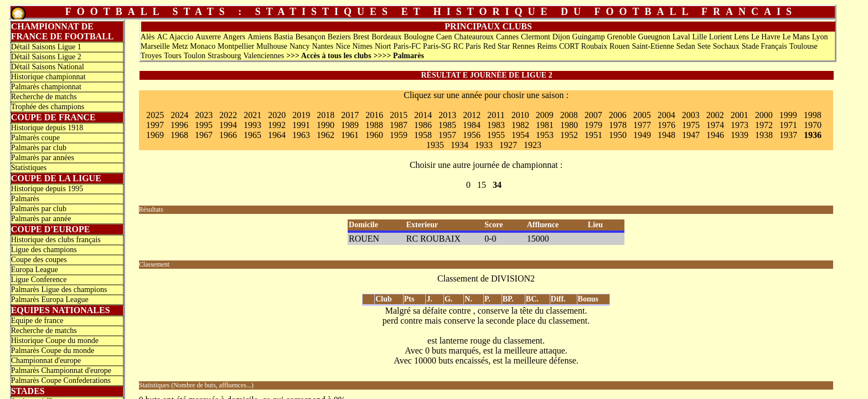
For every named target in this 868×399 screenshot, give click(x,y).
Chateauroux (474, 37)
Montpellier (236, 46)
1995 (204, 125)
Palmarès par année (41, 219)
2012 (472, 115)
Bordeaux (386, 37)
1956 (472, 135)
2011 (496, 115)
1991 (301, 125)
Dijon (561, 37)
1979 (593, 125)
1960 (374, 135)
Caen (444, 37)
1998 (813, 115)
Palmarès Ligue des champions (59, 290)
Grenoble (622, 37)
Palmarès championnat (46, 87)
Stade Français (764, 46)
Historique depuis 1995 (47, 189)
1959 (399, 135)
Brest (361, 37)
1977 (642, 125)
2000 (764, 115)
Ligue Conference (39, 280)
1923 (533, 145)
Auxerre (208, 37)
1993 (252, 125)
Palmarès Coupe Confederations (61, 380)
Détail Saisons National (48, 67)
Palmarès (25, 199)
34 (497, 185)
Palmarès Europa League (50, 300)
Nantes (322, 46)
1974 (715, 125)
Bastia (284, 37)
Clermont (536, 37)
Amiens (260, 37)
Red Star (497, 46)
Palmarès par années (43, 158)
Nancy (300, 46)
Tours (173, 56)
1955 (496, 135)
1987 (399, 125)
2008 (569, 115)
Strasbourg (224, 56)
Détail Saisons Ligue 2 (46, 57)
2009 (545, 115)
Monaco (203, 46)
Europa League (35, 270)
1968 (179, 135)
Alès (148, 37)
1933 (484, 145)
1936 (813, 135)
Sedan (686, 46)
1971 (788, 125)
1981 (545, 125)
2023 (204, 115)
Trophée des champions (48, 107)
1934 (459, 145)
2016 (374, 115)
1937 (788, 135)
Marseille (155, 46)
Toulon (195, 56)
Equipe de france (37, 321)
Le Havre (766, 37)
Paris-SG (437, 46)
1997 (155, 125)
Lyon (820, 37)
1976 (666, 125)
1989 (350, 125)
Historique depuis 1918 (47, 128)
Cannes (507, 37)
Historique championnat (48, 77)
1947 (691, 135)
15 (482, 185)
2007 (593, 115)
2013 (447, 115)
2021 (252, 115)
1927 (508, 145)
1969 (155, 135)
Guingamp (589, 37)
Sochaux (726, 46)
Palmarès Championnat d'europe (61, 370)
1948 (666, 135)
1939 (740, 135)
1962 (325, 135)
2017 (350, 115)
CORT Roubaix (583, 46)
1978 (618, 125)
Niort (383, 46)
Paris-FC (407, 46)
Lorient (720, 37)
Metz (180, 46)
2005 (642, 115)
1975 (691, 125)
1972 (764, 125)
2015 (399, 115)
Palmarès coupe (35, 138)
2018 (325, 115)
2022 (228, 115)
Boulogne (418, 37)
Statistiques (29, 168)
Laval (681, 37)
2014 (423, 115)
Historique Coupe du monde (55, 341)
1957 (447, 135)
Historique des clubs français (56, 240)
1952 (569, 135)
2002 (715, 115)
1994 (228, 125)
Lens (742, 37)
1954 (520, 135)
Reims (547, 46)
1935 (435, 145)
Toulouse (804, 46)
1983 (496, 125)
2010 (520, 115)
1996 (179, 125)
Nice (343, 46)
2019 (301, 115)
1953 (545, 135)
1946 (715, 135)
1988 (374, 125)
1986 (423, 125)
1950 (618, 135)
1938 (764, 135)
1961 (350, 135)
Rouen (620, 46)
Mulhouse (272, 46)
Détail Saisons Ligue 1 (46, 47)
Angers (234, 37)
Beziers (339, 37)
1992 (277, 125)
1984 (472, 125)
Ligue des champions (44, 250)
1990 (325, 125)
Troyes (151, 56)
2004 (666, 115)
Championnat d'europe (46, 360)
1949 (642, 135)
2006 (618, 115)
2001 (740, 115)
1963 (301, 135)
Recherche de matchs (44, 97)
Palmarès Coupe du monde (53, 351)
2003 (691, 115)
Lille (700, 37)
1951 (593, 135)
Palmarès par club (39, 148)
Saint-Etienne (653, 46)
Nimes (363, 46)
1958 (423, 135)
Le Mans (796, 37)
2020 (277, 115)
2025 (155, 115)
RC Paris (467, 46)
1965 (252, 135)
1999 (788, 115)
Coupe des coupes (39, 260)
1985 (447, 125)
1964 (277, 135)
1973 (740, 125)
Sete (704, 46)
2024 (179, 115)
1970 (813, 125)
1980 (569, 125)
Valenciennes (263, 56)
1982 (520, 125)
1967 (204, 135)
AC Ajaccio (175, 37)
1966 (228, 135)
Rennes (523, 46)
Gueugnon (654, 37)
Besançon (310, 37)
